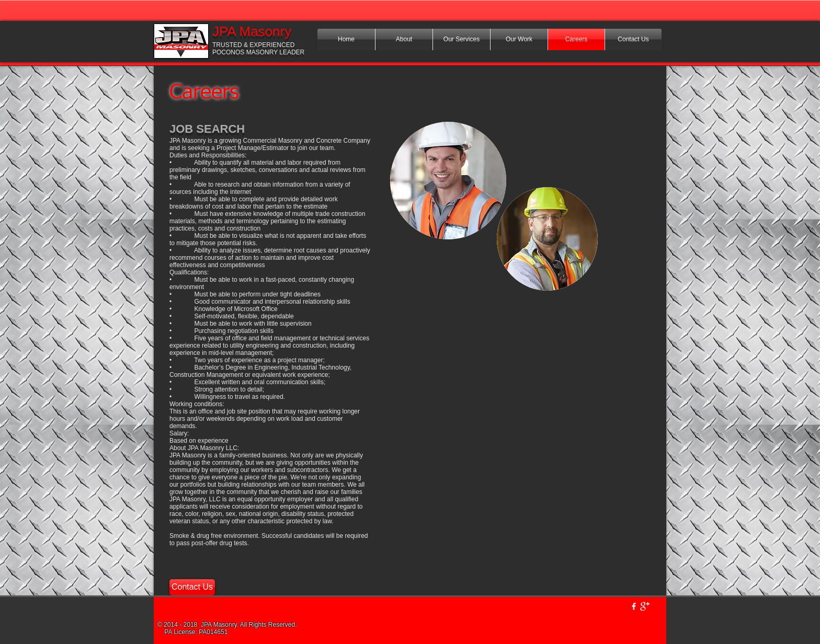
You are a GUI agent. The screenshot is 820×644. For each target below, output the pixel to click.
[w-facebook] (634, 606)
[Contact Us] (192, 587)
